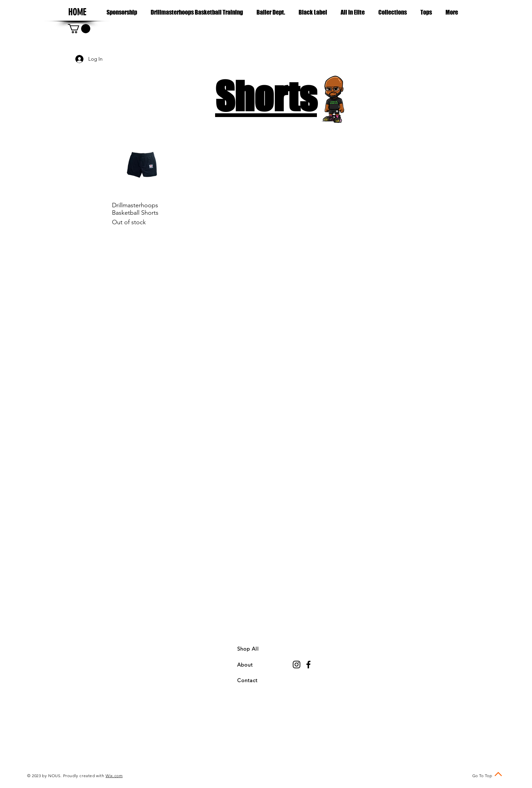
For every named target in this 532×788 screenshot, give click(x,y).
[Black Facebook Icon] (308, 665)
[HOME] (77, 13)
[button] (393, 12)
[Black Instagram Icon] (297, 665)
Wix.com (114, 776)
